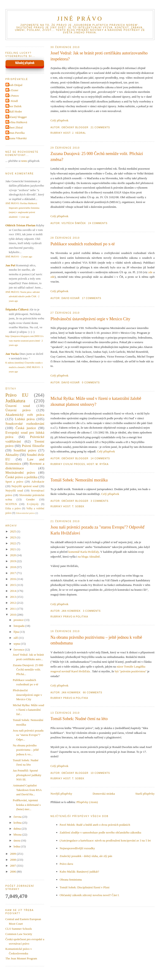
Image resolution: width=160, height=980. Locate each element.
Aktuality (12, 455)
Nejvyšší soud (14, 490)
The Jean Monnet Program (21, 958)
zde (150, 272)
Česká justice (26, 428)
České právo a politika (22, 477)
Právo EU (17, 395)
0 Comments (91, 383)
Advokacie (38, 482)
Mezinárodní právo (20, 472)
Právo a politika (76, 617)
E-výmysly (33, 504)
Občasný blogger (17, 117)
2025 (13, 531)
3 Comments (100, 501)
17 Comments (92, 298)
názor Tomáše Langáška (131, 666)
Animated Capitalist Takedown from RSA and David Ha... (27, 790)
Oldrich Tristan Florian (20, 225)
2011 (13, 609)
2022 (13, 543)
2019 (13, 561)
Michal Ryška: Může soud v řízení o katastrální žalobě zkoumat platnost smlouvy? (96, 401)
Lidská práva (25, 419)
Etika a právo (13, 509)
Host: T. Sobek (74, 506)
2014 (13, 591)
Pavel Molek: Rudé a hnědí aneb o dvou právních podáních (95, 825)
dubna (18, 829)
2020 (13, 555)
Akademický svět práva (25, 415)
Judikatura (15, 401)
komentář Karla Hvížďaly (84, 552)
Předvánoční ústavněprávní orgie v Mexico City (91, 319)
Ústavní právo (18, 410)
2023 (13, 537)
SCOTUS (11, 504)
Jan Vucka (12, 354)
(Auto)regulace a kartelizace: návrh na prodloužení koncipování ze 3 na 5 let (105, 840)
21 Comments (100, 127)
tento (24, 161)
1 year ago (24, 217)
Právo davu (66, 864)
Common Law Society (19, 934)
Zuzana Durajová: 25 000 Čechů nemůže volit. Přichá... (28, 670)
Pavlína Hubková (17, 122)
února (17, 840)
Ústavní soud (18, 406)
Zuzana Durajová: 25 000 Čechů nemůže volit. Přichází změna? (97, 156)
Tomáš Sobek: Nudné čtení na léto (79, 719)
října (17, 632)
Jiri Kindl (12, 101)
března (18, 834)
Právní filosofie (33, 446)
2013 (13, 597)
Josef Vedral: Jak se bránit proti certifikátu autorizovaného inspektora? (99, 56)
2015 (13, 585)
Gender (30, 499)
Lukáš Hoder (14, 111)
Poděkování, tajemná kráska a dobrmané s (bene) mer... (27, 805)
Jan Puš (11, 265)
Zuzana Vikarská (17, 138)
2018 (13, 567)
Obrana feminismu (71, 880)
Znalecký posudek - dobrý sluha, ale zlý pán (86, 856)
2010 (13, 615)
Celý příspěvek (60, 120)
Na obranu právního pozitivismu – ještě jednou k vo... (26, 750)
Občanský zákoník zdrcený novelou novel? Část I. (90, 895)
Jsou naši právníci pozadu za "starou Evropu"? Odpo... (28, 735)
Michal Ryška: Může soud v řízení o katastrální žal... (28, 710)
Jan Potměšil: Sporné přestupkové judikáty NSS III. (27, 775)
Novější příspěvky (61, 794)
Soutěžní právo (25, 450)
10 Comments (100, 773)
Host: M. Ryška (98, 464)
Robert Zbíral (15, 127)
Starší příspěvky (145, 794)
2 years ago (27, 257)
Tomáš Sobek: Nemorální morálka (79, 480)
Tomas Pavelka (16, 133)
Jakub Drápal (15, 85)
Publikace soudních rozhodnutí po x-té (83, 244)
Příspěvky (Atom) (87, 802)
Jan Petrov (13, 96)
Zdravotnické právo (25, 513)
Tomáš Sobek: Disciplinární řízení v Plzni (85, 887)
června (18, 817)
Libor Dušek (14, 106)
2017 (13, 573)
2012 (13, 603)
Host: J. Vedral (75, 133)
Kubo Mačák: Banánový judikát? (79, 872)
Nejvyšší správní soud (25, 486)
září (16, 638)
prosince (19, 620)
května (18, 823)
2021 (13, 549)
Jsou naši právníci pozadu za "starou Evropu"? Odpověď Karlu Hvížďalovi (98, 530)
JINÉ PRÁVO (80, 19)
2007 (13, 866)
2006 (13, 872)
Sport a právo (14, 482)
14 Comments (100, 458)
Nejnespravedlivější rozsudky (77, 848)
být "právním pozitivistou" (131, 671)
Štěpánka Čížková (17, 309)
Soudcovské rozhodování (25, 423)
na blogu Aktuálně (89, 557)
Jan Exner (13, 90)
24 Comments (98, 223)
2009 (13, 854)
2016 (13, 579)
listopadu (19, 626)
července (19, 650)
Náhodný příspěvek (25, 63)
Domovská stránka (104, 794)
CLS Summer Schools (19, 929)
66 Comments (92, 693)
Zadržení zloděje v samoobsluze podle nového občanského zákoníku (100, 832)
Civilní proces (74, 464)
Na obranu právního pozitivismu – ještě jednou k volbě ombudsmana (96, 640)
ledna (17, 846)
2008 (13, 860)
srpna (17, 644)
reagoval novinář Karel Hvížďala (71, 671)
